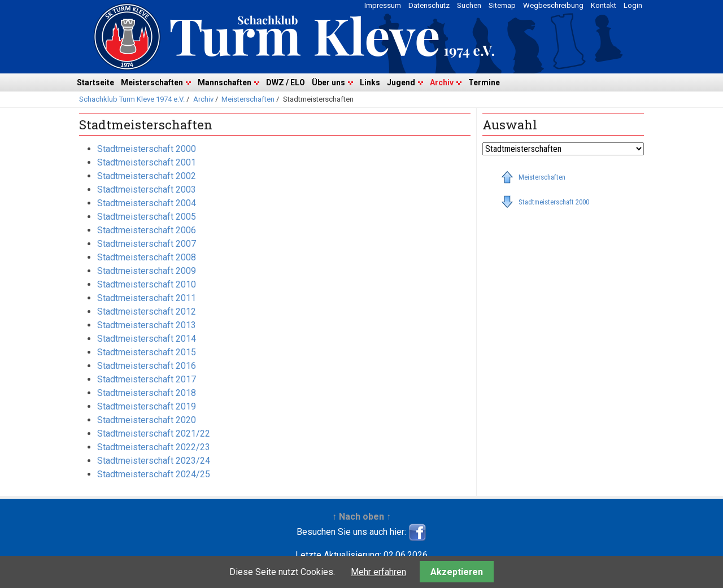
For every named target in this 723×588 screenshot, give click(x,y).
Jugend (401, 82)
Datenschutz (429, 5)
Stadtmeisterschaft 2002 (147, 176)
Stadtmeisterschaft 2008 (147, 257)
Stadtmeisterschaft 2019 (147, 406)
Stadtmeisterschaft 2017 (147, 379)
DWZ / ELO (286, 82)
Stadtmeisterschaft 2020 (147, 420)
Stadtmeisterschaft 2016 (147, 366)
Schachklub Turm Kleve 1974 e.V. (132, 99)
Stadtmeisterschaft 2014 (147, 339)
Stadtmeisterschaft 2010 (147, 284)
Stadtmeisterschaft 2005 (147, 217)
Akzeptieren (457, 572)
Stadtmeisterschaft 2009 (147, 271)
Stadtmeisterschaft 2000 (147, 149)
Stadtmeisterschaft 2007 (147, 244)
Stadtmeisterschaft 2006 (147, 230)
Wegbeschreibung (553, 5)
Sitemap (502, 5)
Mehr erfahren (378, 572)
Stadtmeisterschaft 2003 (147, 190)
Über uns (328, 82)
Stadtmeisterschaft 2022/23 (154, 447)
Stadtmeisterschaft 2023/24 (154, 461)
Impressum (383, 5)
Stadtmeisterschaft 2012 (147, 312)
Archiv (442, 82)
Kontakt (604, 5)
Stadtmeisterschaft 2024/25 (154, 474)
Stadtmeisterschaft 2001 (147, 162)
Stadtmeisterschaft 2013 (147, 325)
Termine (484, 82)
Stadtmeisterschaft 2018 (147, 393)
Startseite (95, 82)
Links (370, 82)
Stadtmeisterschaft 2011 (147, 298)
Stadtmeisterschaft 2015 (147, 352)
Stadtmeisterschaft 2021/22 (154, 434)
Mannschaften (225, 82)
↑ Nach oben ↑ (361, 517)
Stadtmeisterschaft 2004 (147, 203)
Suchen (469, 5)
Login (633, 5)
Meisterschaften (152, 82)
